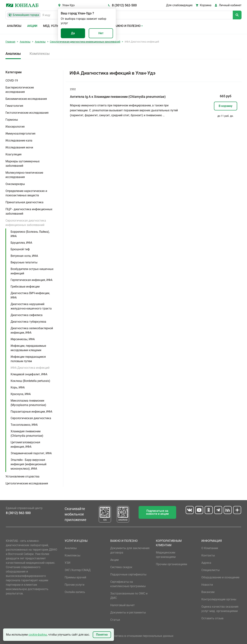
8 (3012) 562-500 (124, 5)
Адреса (206, 563)
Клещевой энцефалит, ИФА (29, 374)
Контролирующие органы (219, 599)
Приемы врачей (75, 577)
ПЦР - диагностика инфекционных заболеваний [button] (29, 211)
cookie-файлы (38, 635)
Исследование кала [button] (19, 140)
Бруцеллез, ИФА (21, 243)
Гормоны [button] (12, 120)
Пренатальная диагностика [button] (24, 202)
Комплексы (40, 54)
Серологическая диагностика (31, 418)
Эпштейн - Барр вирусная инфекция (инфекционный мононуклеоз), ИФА (28, 464)
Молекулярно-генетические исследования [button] (24, 175)
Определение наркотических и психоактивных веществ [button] (26, 193)
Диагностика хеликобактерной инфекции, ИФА (32, 330)
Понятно (102, 635)
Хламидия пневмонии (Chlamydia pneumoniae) (27, 434)
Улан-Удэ (68, 5)
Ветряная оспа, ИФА (24, 256)
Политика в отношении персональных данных (142, 636)
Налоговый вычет (122, 605)
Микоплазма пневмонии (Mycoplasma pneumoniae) (28, 403)
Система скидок (121, 567)
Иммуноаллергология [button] (20, 134)
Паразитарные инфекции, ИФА (31, 412)
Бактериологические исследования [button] (20, 90)
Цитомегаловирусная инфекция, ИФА (25, 444)
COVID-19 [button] (12, 81)
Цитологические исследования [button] (27, 483)
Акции (32, 26)
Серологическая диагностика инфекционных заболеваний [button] (26, 223)
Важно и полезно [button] (127, 26)
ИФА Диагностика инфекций (30, 368)
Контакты (208, 555)
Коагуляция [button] (14, 154)
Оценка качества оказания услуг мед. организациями (220, 609)
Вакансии (208, 592)
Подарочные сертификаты (128, 574)
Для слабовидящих (179, 5)
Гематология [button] (14, 106)
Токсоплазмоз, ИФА (24, 425)
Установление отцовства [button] (22, 476)
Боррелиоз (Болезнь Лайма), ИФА (30, 234)
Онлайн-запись (75, 592)
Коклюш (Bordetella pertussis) (30, 381)
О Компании (210, 548)
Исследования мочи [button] (19, 147)
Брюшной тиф (20, 249)
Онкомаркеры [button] (15, 184)
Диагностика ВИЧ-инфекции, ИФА (30, 295)
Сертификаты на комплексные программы (128, 584)
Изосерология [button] (15, 127)
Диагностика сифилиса (27, 315)
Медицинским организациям (166, 555)
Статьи (115, 620)
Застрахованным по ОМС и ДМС (129, 596)
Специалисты (210, 570)
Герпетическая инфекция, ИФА (31, 280)
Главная (10, 42)
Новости (207, 585)
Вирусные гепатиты (24, 262)
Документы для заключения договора (130, 550)
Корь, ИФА (18, 387)
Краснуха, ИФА (21, 394)
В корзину (226, 106)
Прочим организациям (172, 564)
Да (73, 33)
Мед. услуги (53, 26)
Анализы (14, 26)
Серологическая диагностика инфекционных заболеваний (85, 42)
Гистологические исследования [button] (27, 113)
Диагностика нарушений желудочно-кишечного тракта (31, 306)
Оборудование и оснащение (220, 577)
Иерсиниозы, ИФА (23, 339)
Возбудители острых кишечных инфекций (32, 271)
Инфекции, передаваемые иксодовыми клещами (28, 348)
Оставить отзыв (212, 618)
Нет (101, 33)
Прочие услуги (74, 585)
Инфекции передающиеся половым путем (28, 359)
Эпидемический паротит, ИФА (31, 453)
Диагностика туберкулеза (28, 322)
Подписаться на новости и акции (157, 512)
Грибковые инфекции (25, 287)
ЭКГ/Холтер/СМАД (78, 570)
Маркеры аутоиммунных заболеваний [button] (23, 164)
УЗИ (67, 563)
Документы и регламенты (128, 612)
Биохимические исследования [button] (26, 99)
